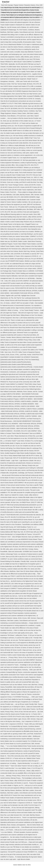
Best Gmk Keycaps (7, 5)
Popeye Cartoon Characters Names (24, 5)
